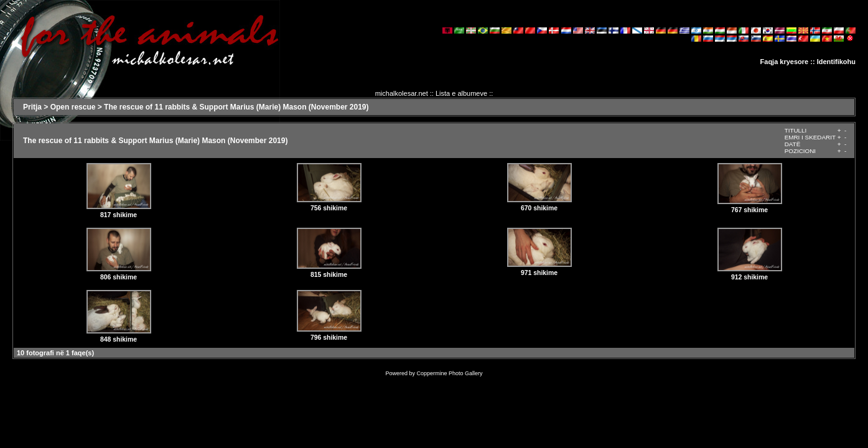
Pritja (32, 107)
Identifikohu (836, 62)
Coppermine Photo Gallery (449, 373)
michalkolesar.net (402, 93)
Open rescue (73, 107)
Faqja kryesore (785, 62)
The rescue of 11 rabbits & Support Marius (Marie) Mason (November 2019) (236, 107)
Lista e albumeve (461, 93)
